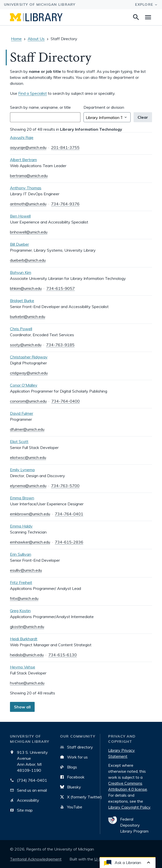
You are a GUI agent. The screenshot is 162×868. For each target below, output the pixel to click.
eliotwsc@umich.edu (28, 457)
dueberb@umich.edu (28, 260)
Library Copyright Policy (129, 807)
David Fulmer (22, 413)
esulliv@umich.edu (26, 570)
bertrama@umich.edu (29, 176)
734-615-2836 (69, 542)
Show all (22, 707)
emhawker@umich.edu (30, 542)
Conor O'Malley (24, 385)
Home (16, 39)
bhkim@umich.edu (26, 288)
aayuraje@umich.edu (28, 147)
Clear (143, 117)
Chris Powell (21, 329)
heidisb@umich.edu (27, 655)
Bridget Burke (22, 301)
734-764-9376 (65, 204)
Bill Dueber (19, 244)
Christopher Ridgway (29, 357)
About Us (36, 39)
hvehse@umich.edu (27, 683)
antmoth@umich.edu (28, 204)
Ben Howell (20, 216)
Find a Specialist (33, 93)
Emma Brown (22, 498)
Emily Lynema (22, 470)
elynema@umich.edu (28, 486)
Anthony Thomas (26, 188)
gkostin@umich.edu (27, 627)
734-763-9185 (60, 345)
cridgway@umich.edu (29, 373)
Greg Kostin (20, 611)
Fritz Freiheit (21, 582)
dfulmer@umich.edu (27, 429)
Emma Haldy (21, 526)
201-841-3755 (65, 147)
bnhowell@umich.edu (29, 232)
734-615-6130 (63, 655)
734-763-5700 (65, 486)
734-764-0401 (69, 514)
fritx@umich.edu (24, 598)
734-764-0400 (66, 401)
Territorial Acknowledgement (36, 859)
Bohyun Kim (21, 272)
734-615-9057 (61, 288)
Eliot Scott (19, 441)
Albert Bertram (23, 160)
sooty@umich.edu (26, 345)
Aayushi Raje (22, 137)
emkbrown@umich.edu (30, 514)
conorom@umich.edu (28, 401)
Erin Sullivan (21, 554)
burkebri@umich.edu (28, 317)
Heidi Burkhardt (24, 639)
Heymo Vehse (23, 667)
